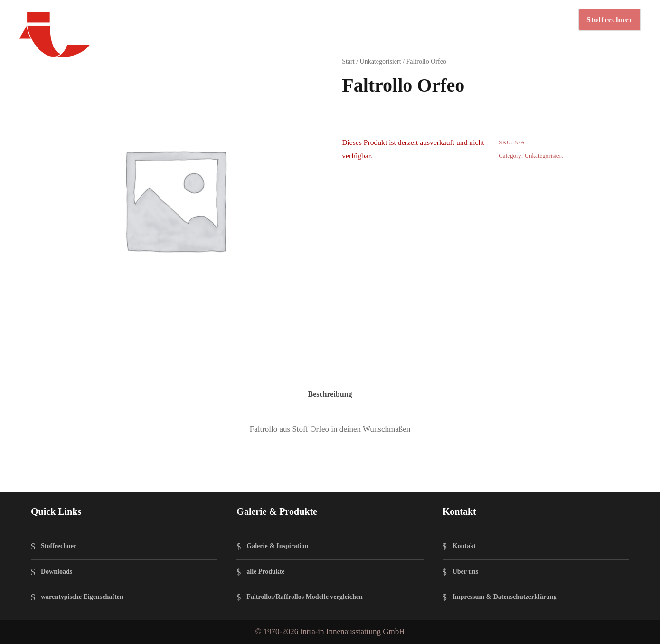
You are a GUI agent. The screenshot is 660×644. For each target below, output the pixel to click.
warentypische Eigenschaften (82, 597)
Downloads (308, 19)
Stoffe (228, 19)
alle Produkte (265, 572)
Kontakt (402, 19)
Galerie (263, 19)
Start (348, 62)
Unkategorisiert (381, 62)
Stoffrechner (610, 20)
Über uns (466, 572)
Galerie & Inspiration (277, 546)
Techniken (187, 19)
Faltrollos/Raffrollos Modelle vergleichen (304, 597)
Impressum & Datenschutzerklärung (505, 597)
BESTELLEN (454, 19)
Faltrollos (139, 19)
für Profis (358, 19)
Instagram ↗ (515, 19)
